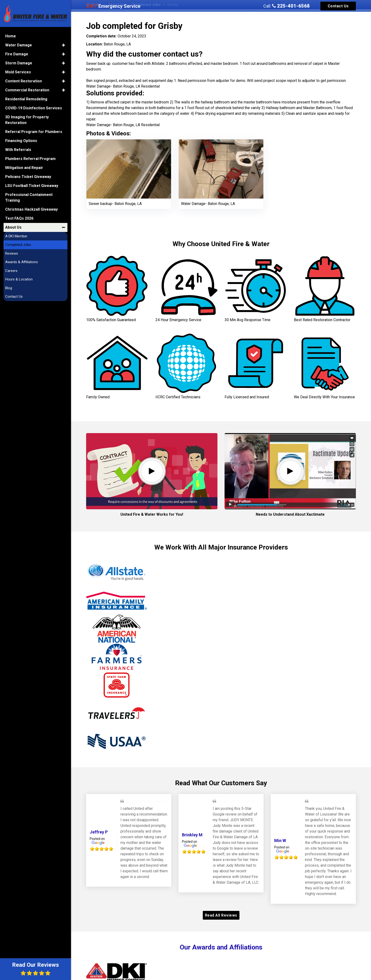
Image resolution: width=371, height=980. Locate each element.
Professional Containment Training (29, 197)
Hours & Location (19, 279)
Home (11, 36)
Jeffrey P (99, 832)
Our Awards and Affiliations (221, 947)
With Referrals (18, 149)
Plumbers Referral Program (30, 158)
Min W (280, 840)
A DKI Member (16, 236)
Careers (11, 270)
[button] (64, 45)
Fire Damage (17, 54)
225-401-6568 (291, 6)
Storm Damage (19, 63)
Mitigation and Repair (24, 167)
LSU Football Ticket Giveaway (32, 185)
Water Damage (19, 45)
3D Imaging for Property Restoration (27, 119)
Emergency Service (113, 6)
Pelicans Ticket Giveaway (28, 176)
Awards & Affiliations (22, 262)
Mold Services (18, 72)
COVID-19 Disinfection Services (34, 108)
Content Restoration (24, 81)
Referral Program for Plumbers (34, 131)
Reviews (12, 253)
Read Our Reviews (35, 969)
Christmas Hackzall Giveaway (31, 209)
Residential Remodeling (26, 99)
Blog (9, 288)
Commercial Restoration (27, 90)
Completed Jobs (18, 244)
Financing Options (21, 140)
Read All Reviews (221, 915)
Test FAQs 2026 (19, 218)
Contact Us (338, 6)
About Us (13, 227)
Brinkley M (192, 835)
